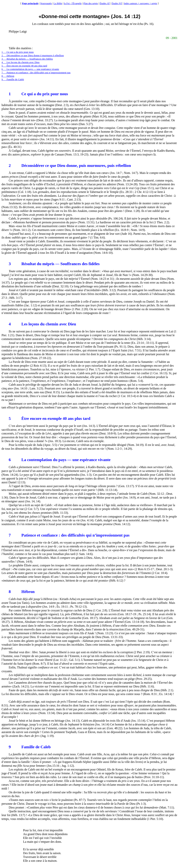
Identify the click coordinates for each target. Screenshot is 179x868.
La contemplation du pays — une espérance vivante (60, 460)
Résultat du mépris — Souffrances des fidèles (54, 264)
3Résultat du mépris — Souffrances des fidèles (27, 59)
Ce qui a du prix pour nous (38, 94)
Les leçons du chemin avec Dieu (42, 324)
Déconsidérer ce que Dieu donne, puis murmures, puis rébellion (70, 166)
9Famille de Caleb (13, 79)
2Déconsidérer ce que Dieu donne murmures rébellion (33, 55)
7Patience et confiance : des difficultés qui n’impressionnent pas (36, 73)
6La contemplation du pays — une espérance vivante (30, 69)
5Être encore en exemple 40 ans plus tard (24, 66)
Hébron (22, 592)
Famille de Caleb (30, 747)
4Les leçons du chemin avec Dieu (21, 62)
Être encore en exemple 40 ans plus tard (50, 419)
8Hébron (8, 76)
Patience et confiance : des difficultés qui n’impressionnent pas (69, 535)
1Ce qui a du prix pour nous (18, 52)
